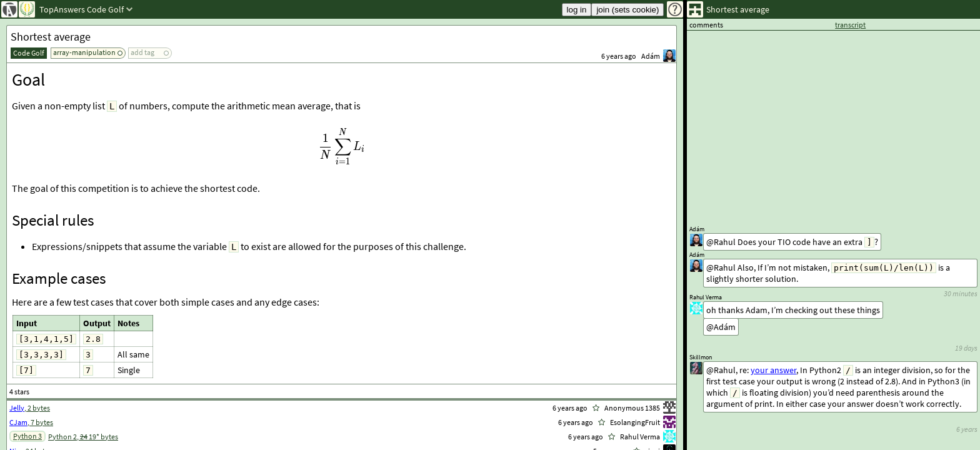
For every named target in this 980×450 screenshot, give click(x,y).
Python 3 (27, 436)
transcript (850, 25)
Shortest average (51, 37)
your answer (773, 370)
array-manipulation (84, 52)
